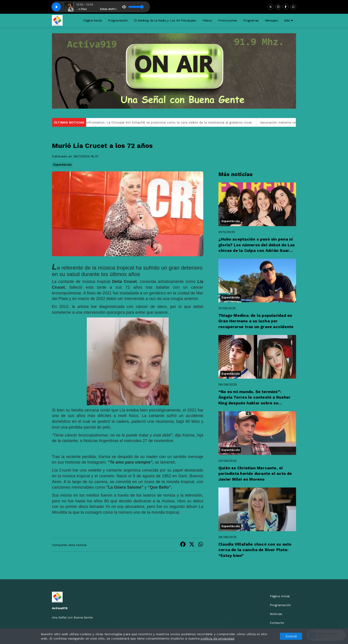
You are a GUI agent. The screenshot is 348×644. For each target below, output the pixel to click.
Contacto (277, 623)
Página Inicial (92, 20)
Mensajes (272, 20)
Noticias (276, 614)
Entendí (291, 636)
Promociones (228, 20)
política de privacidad (217, 638)
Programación (118, 20)
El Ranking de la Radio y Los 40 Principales (165, 20)
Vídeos (207, 20)
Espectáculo (62, 165)
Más (289, 20)
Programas (251, 20)
